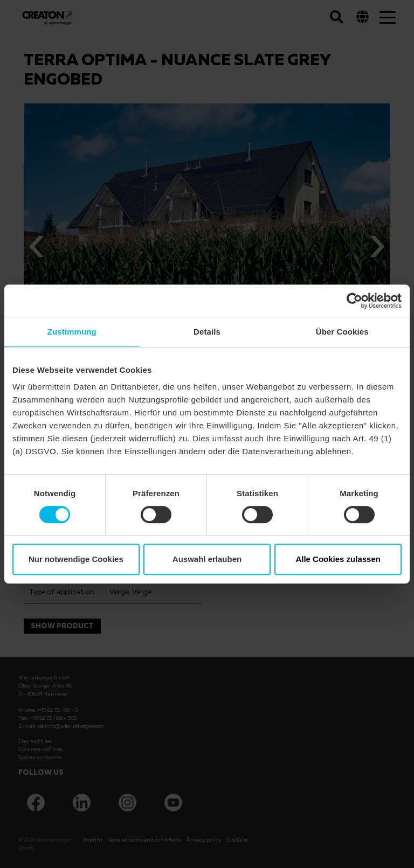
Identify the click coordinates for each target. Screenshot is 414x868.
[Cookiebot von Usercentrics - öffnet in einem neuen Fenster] (354, 301)
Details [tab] (207, 332)
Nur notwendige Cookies (76, 559)
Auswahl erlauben (207, 559)
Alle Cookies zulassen (338, 559)
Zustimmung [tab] (72, 332)
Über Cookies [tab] (342, 332)
